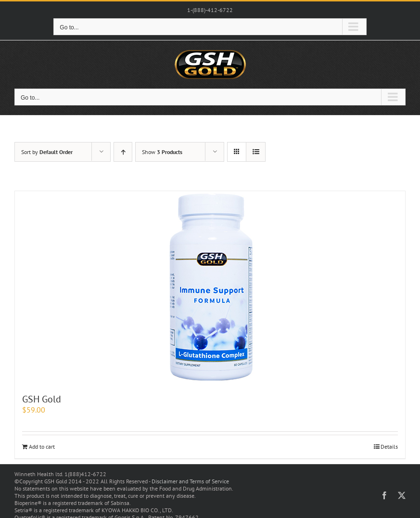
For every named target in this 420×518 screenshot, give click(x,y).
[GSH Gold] (210, 287)
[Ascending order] (123, 152)
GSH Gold (42, 399)
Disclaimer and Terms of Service (190, 481)
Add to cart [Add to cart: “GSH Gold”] (42, 447)
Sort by (47, 152)
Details (389, 447)
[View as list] (256, 152)
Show (162, 152)
